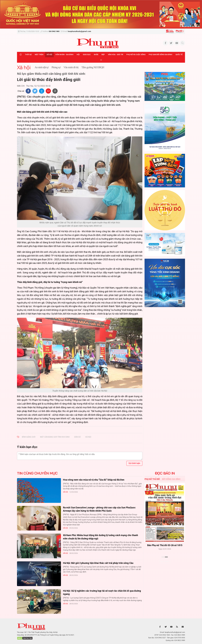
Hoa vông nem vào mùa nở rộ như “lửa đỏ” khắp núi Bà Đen (94, 480)
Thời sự (28, 55)
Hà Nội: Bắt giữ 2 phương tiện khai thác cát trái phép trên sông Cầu (98, 563)
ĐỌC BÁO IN (165, 473)
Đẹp (103, 55)
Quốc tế (179, 55)
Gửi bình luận (134, 463)
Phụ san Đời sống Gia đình (160, 55)
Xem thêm (165, 562)
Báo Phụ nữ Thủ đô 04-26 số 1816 (165, 545)
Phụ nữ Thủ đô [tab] (152, 479)
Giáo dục (87, 55)
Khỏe (96, 55)
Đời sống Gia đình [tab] (171, 479)
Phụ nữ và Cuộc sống (136, 55)
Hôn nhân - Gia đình (64, 55)
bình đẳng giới (29, 437)
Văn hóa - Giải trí (116, 55)
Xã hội (49, 55)
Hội (78, 55)
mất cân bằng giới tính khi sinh (55, 437)
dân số (77, 437)
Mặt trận (39, 55)
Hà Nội (88, 437)
